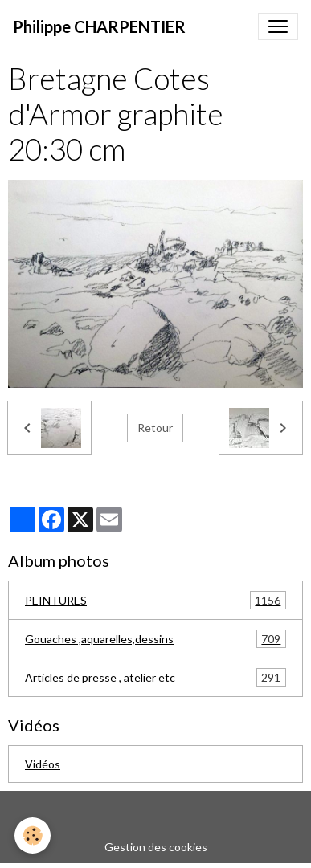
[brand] (99, 26)
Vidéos (43, 764)
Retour (155, 428)
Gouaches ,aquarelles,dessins (155, 639)
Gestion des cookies (156, 847)
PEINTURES (155, 600)
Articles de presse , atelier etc (155, 677)
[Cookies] (33, 835)
